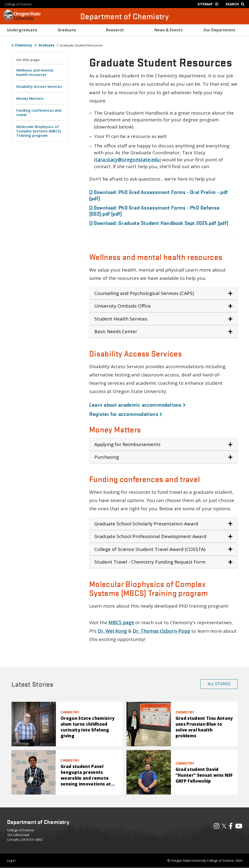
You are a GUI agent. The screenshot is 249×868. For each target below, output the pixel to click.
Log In (11, 860)
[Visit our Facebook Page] (231, 827)
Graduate (46, 45)
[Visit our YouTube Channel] (239, 827)
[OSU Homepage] (22, 19)
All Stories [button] (219, 684)
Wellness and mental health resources (35, 72)
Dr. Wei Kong (112, 631)
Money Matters (30, 98)
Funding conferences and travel (39, 112)
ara (101, 160)
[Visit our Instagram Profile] (217, 827)
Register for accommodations (126, 414)
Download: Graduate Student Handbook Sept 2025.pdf (159, 223)
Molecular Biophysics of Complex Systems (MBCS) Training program (39, 131)
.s (107, 160)
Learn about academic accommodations (137, 404)
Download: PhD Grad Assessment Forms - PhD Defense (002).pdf (154, 210)
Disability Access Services (39, 86)
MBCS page (121, 622)
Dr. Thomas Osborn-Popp (161, 631)
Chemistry (23, 45)
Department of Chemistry (124, 16)
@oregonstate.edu (139, 160)
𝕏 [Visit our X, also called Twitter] (224, 826)
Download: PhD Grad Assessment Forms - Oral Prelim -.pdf (159, 195)
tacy (113, 160)
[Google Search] (236, 4)
